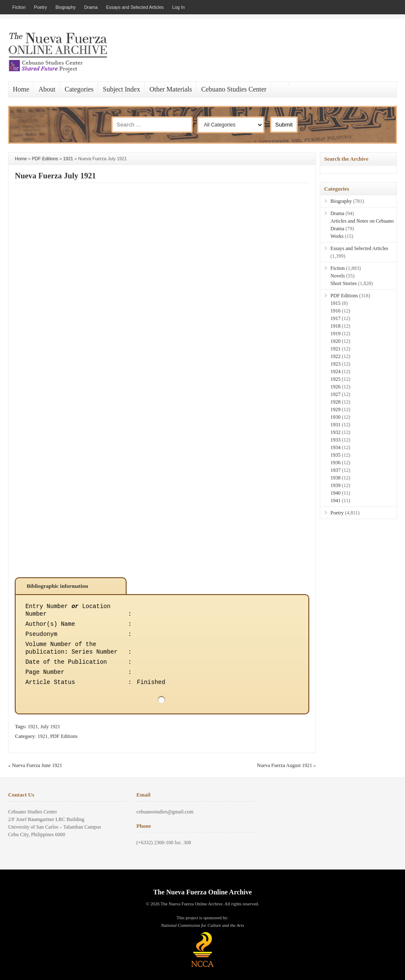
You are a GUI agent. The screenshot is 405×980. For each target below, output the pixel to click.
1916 (335, 311)
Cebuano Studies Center (234, 89)
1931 (335, 425)
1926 (335, 387)
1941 (335, 501)
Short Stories (343, 283)
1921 (68, 159)
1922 (335, 356)
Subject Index (121, 89)
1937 (335, 470)
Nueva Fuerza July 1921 (55, 176)
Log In (178, 7)
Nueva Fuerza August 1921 (285, 765)
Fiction (19, 7)
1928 (335, 402)
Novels (337, 276)
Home (21, 89)
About (47, 89)
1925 (335, 379)
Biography (65, 7)
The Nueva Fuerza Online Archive (202, 892)
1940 (335, 493)
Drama (91, 7)
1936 (335, 463)
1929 (335, 409)
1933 (335, 440)
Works (337, 236)
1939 (335, 485)
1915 (335, 303)
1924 (335, 372)
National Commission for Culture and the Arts (202, 925)
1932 (335, 432)
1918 (335, 326)
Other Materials (171, 89)
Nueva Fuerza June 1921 (37, 765)
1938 (335, 478)
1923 (335, 364)
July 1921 (50, 727)
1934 (335, 447)
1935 (335, 455)
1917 (335, 318)
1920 (335, 341)
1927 (335, 394)
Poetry (41, 7)
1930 (335, 417)
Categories (79, 89)
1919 (335, 334)
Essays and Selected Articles (135, 7)
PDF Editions (45, 159)
